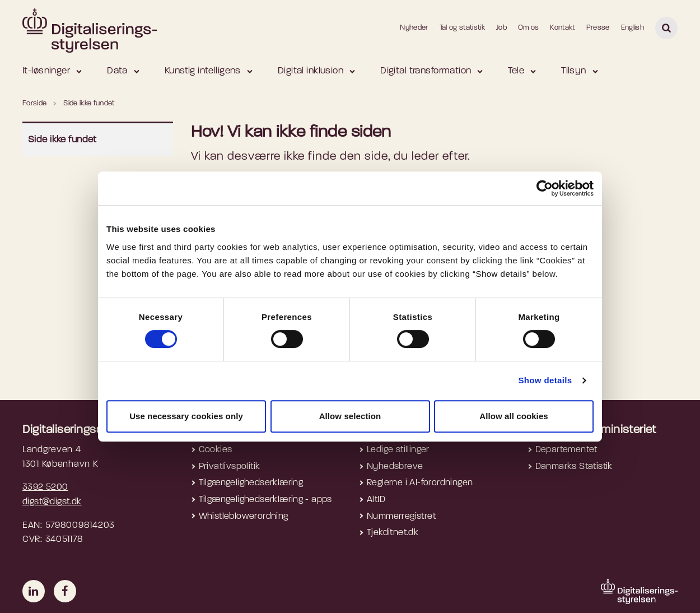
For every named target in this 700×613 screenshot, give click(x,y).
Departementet (566, 450)
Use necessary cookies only (186, 416)
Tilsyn (574, 71)
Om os (529, 28)
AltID (376, 500)
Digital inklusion (311, 71)
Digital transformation (426, 71)
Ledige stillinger (398, 450)
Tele (516, 71)
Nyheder (414, 28)
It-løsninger (46, 71)
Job (501, 28)
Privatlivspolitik (230, 467)
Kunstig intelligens (203, 71)
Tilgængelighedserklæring (251, 483)
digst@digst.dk (52, 502)
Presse (598, 28)
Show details (545, 380)
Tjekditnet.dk (393, 533)
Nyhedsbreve (395, 467)
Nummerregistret (401, 517)
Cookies (216, 450)
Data (117, 71)
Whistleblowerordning (244, 517)
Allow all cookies (514, 416)
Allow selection (350, 416)
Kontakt (562, 28)
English (633, 28)
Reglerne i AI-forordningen (420, 483)
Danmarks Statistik (574, 467)
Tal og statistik (462, 28)
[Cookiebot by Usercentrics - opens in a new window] (545, 188)
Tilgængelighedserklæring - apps (265, 500)
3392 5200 (45, 487)
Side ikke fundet (62, 140)
